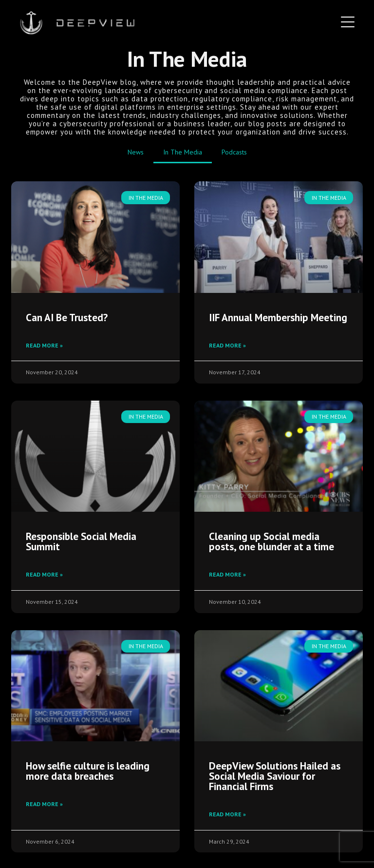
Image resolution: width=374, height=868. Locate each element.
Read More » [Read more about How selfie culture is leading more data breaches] (44, 804)
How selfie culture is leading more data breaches (88, 771)
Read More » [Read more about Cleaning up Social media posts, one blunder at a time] (227, 574)
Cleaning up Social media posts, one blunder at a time (271, 541)
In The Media (183, 152)
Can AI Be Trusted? (67, 318)
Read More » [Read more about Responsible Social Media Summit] (44, 574)
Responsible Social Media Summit (81, 541)
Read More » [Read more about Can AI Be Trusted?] (44, 345)
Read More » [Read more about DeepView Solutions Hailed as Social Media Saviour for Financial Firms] (227, 814)
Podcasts (234, 152)
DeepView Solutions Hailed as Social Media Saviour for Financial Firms (275, 776)
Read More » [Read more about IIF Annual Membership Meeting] (227, 345)
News (136, 152)
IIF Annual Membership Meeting (278, 318)
